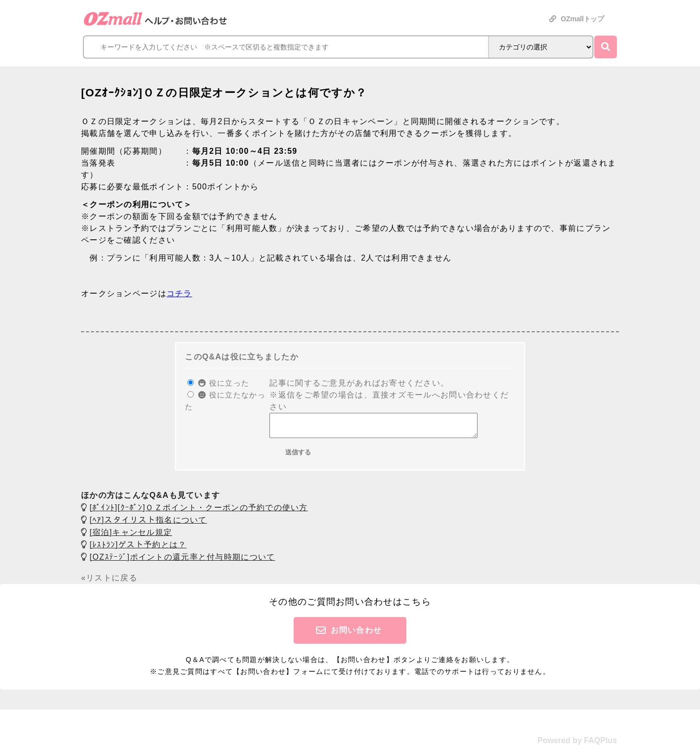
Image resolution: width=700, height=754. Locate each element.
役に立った (224, 383)
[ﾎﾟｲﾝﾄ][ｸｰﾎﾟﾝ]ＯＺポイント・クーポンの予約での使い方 (198, 512)
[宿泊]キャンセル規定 (131, 537)
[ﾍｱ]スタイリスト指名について (148, 524)
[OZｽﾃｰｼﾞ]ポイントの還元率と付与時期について (182, 561)
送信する (298, 457)
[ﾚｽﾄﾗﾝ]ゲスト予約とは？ (138, 549)
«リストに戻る (109, 582)
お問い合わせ (356, 635)
